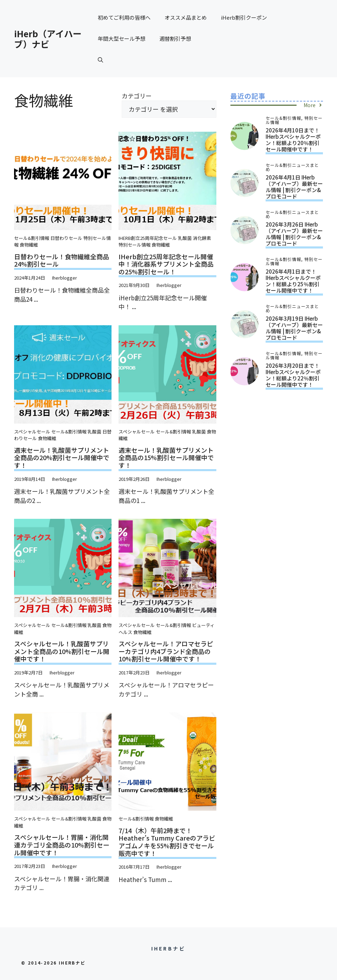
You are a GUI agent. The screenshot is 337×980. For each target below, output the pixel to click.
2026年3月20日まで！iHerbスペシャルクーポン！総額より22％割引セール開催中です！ (293, 375)
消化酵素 (202, 238)
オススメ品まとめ (186, 17)
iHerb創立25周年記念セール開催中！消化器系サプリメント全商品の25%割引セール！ (166, 264)
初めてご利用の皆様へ (124, 17)
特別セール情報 (135, 245)
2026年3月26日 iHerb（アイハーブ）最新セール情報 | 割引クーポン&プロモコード (294, 234)
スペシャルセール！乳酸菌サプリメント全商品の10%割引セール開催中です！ (62, 651)
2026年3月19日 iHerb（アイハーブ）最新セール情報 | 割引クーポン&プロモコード (294, 328)
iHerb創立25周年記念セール (148, 238)
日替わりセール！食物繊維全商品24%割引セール (62, 260)
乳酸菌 (185, 238)
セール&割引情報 (32, 238)
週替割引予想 (175, 38)
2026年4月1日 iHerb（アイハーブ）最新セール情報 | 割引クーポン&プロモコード (294, 187)
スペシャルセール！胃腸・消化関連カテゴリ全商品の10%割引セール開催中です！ (62, 845)
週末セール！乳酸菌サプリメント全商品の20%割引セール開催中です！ (62, 458)
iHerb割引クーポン (244, 17)
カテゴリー (137, 96)
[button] (100, 60)
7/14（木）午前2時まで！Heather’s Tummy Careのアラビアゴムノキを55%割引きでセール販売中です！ (167, 842)
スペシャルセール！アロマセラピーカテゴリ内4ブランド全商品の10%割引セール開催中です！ (166, 651)
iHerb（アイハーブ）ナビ (48, 39)
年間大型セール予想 (122, 38)
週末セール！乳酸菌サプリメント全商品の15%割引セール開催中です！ (166, 458)
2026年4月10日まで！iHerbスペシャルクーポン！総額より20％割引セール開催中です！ (293, 140)
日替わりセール (66, 238)
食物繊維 (29, 245)
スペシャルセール (32, 432)
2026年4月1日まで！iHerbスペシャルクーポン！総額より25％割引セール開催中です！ (293, 281)
